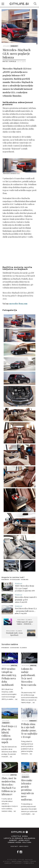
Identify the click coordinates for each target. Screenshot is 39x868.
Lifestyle (14, 666)
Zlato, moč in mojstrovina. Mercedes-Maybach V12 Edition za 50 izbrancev (9, 786)
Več (16, 699)
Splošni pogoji (17, 861)
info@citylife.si (29, 863)
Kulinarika (30, 838)
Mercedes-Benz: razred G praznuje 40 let (26, 598)
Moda (25, 836)
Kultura (27, 842)
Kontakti (15, 846)
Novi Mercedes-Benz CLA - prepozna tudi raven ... (26, 610)
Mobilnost (14, 46)
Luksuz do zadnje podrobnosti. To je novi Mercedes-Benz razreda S (29, 678)
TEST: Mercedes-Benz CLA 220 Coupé (24, 587)
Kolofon (26, 861)
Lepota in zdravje (13, 838)
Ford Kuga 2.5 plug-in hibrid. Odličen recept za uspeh (9, 734)
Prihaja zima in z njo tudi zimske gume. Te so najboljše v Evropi (29, 730)
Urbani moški (15, 842)
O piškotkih (18, 863)
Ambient (13, 840)
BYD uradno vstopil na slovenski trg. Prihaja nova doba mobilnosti (9, 677)
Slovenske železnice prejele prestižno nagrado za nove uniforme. (27, 790)
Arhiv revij (24, 846)
